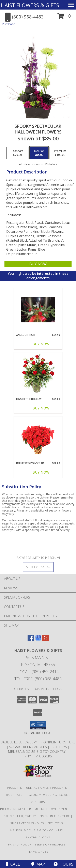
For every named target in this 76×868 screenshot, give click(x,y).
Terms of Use (38, 852)
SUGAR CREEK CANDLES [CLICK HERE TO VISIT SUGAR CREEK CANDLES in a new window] (28, 747)
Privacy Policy (20, 844)
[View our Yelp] (45, 640)
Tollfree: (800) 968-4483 (38, 679)
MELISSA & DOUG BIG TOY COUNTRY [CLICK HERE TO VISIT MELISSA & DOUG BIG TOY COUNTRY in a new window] (37, 751)
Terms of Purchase (50, 844)
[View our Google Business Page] (38, 640)
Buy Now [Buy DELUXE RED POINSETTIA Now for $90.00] (41, 472)
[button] (64, 17)
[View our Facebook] (31, 640)
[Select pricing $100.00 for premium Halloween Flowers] (60, 153)
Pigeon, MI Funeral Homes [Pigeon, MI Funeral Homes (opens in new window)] (28, 788)
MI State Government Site (55, 809)
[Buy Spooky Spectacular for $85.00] (38, 264)
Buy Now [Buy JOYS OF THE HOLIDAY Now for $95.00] (41, 408)
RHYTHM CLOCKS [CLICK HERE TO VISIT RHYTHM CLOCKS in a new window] (38, 756)
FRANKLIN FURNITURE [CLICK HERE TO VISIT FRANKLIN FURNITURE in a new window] (58, 742)
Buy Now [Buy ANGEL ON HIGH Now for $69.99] (41, 344)
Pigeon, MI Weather (16, 809)
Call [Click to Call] (13, 864)
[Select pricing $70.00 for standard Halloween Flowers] (18, 153)
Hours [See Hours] (63, 864)
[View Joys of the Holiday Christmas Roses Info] (38, 374)
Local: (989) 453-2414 (38, 672)
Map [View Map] (38, 864)
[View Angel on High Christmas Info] (38, 310)
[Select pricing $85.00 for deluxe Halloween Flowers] (39, 153)
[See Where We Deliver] (38, 567)
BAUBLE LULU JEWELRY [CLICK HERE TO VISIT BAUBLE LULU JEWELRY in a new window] (19, 742)
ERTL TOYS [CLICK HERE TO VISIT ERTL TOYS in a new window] (59, 747)
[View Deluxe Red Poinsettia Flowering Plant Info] (38, 438)
